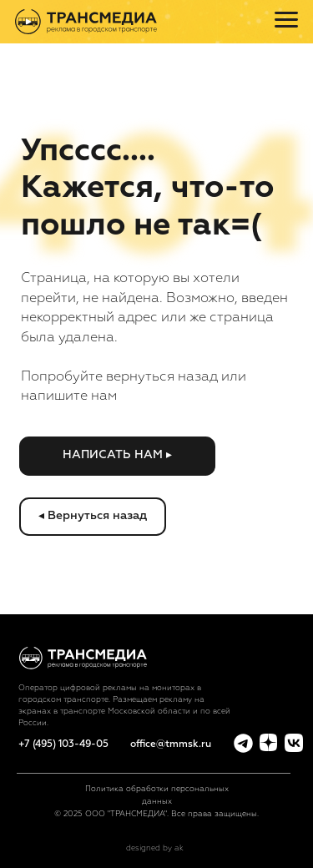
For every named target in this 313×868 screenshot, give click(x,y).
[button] (117, 456)
